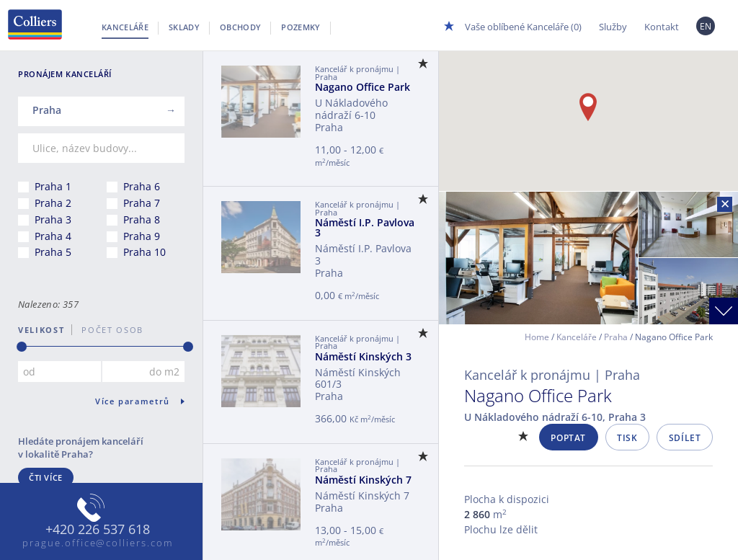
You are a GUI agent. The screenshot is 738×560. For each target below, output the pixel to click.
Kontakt (662, 27)
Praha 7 (142, 203)
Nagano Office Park (363, 87)
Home (537, 337)
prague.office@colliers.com (98, 543)
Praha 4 (53, 236)
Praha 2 (53, 203)
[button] (588, 107)
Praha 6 (142, 186)
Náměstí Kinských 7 (363, 480)
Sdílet (685, 438)
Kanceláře (125, 27)
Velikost (41, 330)
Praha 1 (53, 186)
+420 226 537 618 (98, 530)
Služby (613, 27)
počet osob (108, 330)
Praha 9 (142, 236)
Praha (616, 337)
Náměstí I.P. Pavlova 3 (365, 227)
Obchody (240, 27)
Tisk (627, 438)
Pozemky (301, 27)
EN (706, 26)
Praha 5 (53, 252)
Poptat (568, 438)
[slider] (22, 347)
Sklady (184, 27)
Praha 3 (53, 219)
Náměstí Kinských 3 (363, 356)
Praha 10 (145, 252)
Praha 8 (142, 219)
